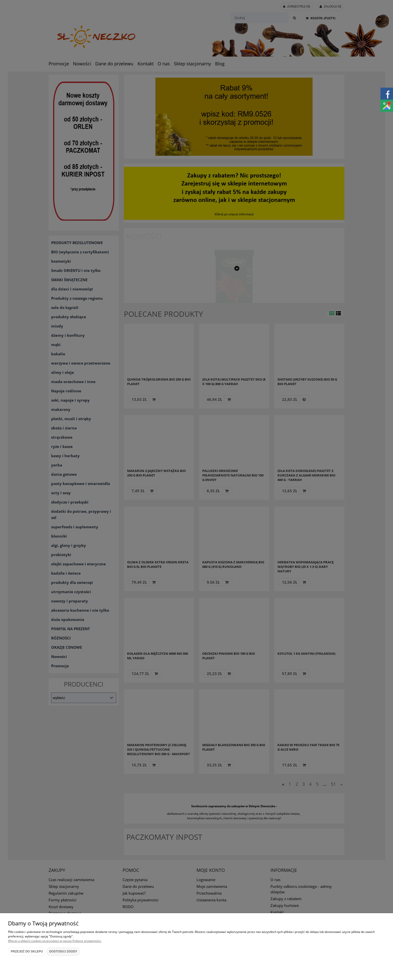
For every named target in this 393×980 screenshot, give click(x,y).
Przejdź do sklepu (27, 951)
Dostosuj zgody (63, 951)
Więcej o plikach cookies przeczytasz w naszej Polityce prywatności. (55, 941)
